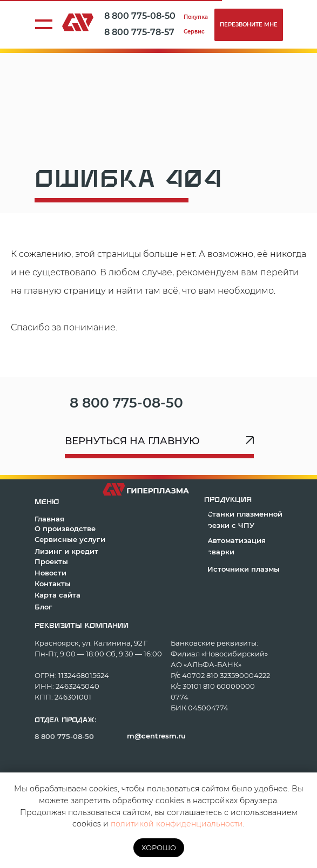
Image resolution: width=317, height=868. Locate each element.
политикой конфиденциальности (177, 824)
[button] (249, 25)
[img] (208, 403)
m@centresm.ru (156, 736)
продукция (228, 500)
